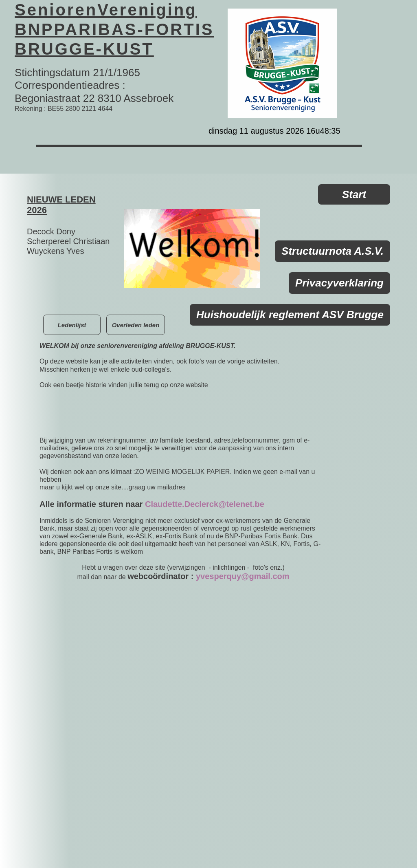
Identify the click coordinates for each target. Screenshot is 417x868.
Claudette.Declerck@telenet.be (205, 504)
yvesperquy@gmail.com (243, 576)
